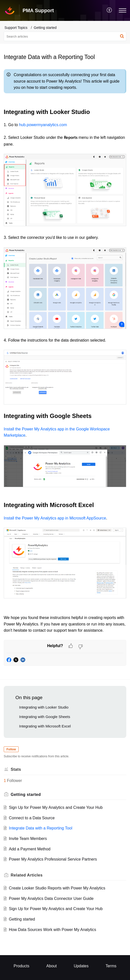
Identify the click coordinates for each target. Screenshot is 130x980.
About (51, 966)
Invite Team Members (28, 839)
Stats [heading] (16, 769)
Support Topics (16, 28)
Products (22, 966)
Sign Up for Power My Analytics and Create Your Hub (56, 807)
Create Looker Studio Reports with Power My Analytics (57, 888)
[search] (65, 36)
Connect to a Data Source (32, 818)
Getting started (45, 28)
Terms (111, 966)
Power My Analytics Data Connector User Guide (51, 899)
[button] (109, 10)
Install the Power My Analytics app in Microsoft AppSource (55, 518)
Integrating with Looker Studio (44, 707)
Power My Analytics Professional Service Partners (53, 859)
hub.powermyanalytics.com (43, 125)
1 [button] (5, 781)
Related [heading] (27, 875)
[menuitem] (109, 10)
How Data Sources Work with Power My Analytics (53, 930)
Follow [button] (11, 749)
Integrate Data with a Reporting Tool (41, 828)
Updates (81, 966)
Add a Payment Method (30, 849)
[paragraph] (65, 353)
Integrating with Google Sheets (45, 717)
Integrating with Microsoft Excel (45, 726)
